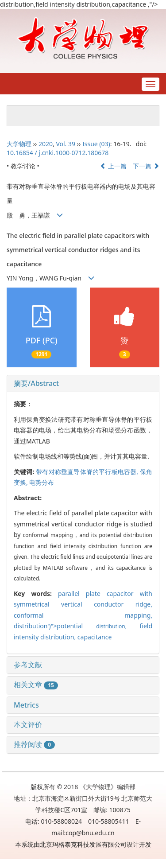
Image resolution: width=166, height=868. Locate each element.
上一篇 (113, 166)
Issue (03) (96, 144)
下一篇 (146, 166)
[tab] (83, 384)
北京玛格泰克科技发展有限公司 (83, 844)
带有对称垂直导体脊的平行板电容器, (88, 472)
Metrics (26, 705)
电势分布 (42, 482)
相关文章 (36, 685)
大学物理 (19, 144)
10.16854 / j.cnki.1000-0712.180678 (58, 153)
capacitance (95, 637)
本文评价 (28, 724)
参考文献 (28, 665)
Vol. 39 (66, 144)
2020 (46, 144)
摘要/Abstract (36, 383)
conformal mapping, (83, 615)
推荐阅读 (34, 744)
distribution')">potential (77, 626)
